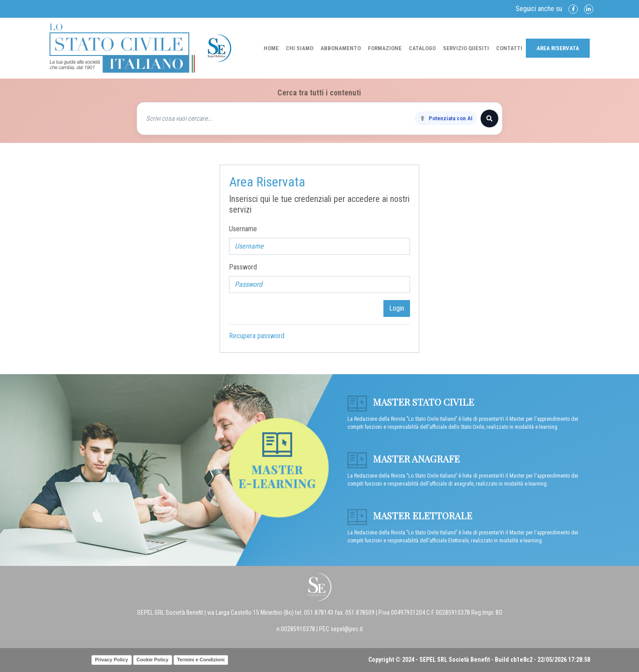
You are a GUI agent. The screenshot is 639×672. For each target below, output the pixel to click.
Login (397, 308)
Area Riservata (558, 48)
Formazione (385, 48)
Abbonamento (341, 48)
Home (271, 48)
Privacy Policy (112, 660)
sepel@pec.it (347, 629)
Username (243, 229)
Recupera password (257, 336)
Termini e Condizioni (201, 660)
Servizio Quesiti (466, 48)
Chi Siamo (300, 48)
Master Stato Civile (411, 402)
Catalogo (422, 48)
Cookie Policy (153, 660)
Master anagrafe (404, 459)
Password (243, 267)
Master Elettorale (410, 515)
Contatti (509, 48)
